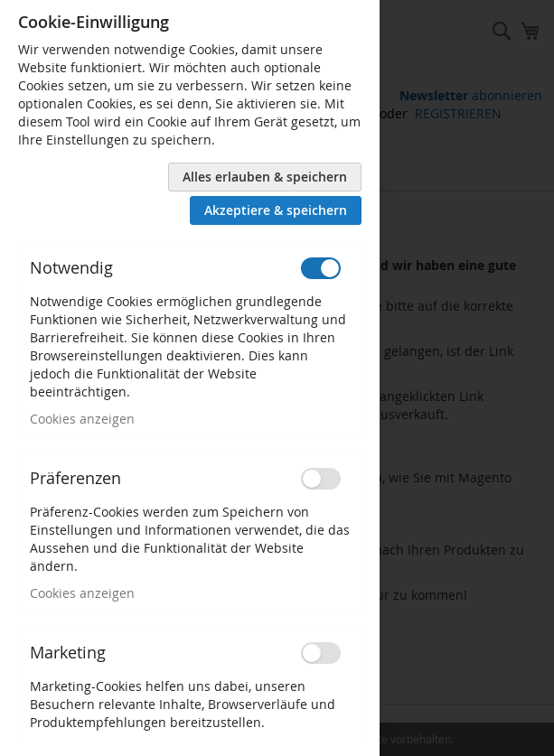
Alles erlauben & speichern (265, 177)
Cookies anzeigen (82, 419)
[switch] (321, 268)
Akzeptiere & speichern (276, 210)
